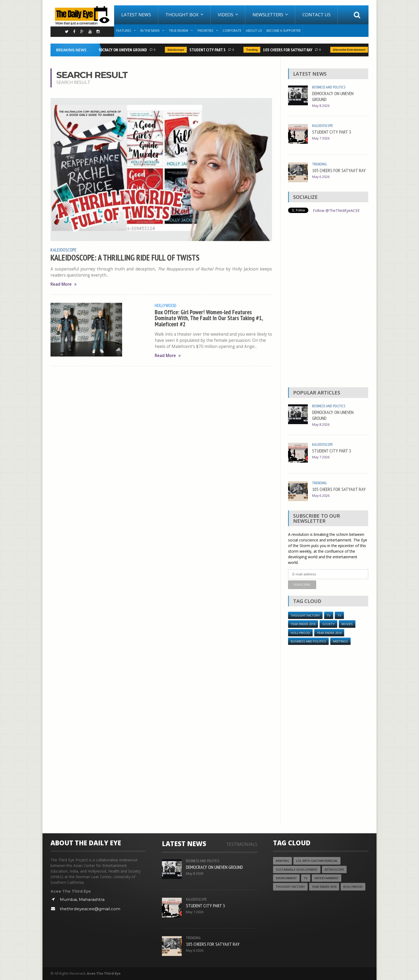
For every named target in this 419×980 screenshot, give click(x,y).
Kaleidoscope (177, 50)
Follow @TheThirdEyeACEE (336, 210)
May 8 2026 (321, 106)
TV (329, 615)
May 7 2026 (321, 138)
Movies (347, 624)
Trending (253, 50)
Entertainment (327, 878)
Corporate (232, 31)
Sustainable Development (297, 869)
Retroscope (334, 869)
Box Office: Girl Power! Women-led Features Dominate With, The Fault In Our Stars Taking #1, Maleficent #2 (209, 317)
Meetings (340, 641)
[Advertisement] (328, 301)
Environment (286, 878)
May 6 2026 (321, 177)
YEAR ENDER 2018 (303, 624)
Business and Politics (329, 87)
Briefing (282, 861)
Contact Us (317, 15)
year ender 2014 (329, 632)
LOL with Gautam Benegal (317, 861)
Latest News (136, 15)
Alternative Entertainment (351, 50)
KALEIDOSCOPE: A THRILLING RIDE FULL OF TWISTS (126, 257)
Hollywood (166, 305)
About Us (254, 31)
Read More (64, 284)
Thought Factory (305, 615)
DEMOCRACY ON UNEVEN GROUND (121, 50)
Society (328, 624)
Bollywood (353, 887)
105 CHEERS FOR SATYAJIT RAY (289, 50)
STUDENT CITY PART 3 (209, 50)
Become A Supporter (284, 31)
